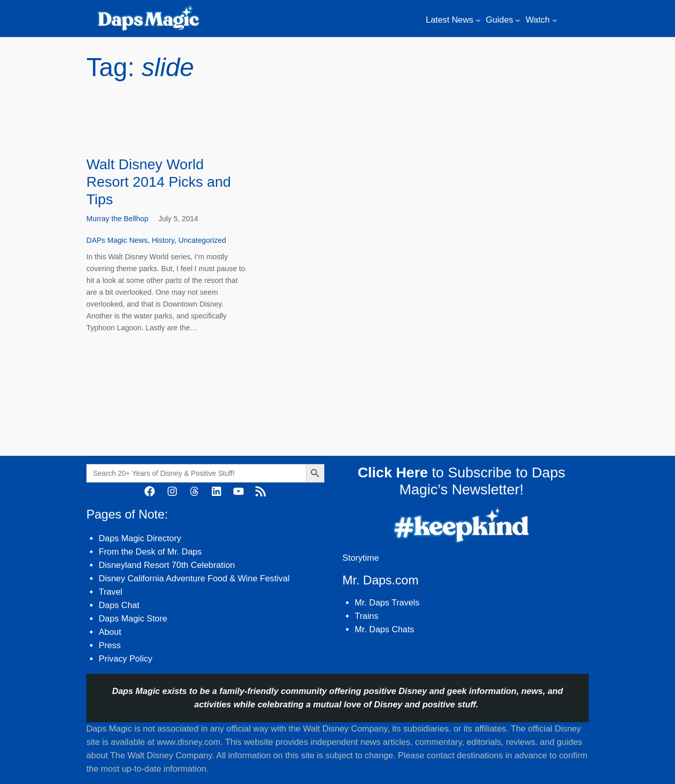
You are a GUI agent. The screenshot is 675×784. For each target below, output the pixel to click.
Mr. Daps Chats (385, 629)
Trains (367, 616)
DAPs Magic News (117, 240)
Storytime (361, 558)
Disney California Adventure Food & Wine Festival (194, 578)
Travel (111, 592)
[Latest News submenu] (478, 20)
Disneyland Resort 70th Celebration (167, 565)
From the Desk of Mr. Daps (150, 552)
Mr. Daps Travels (387, 603)
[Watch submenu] (555, 20)
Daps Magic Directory (140, 538)
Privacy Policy (125, 659)
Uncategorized (202, 240)
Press (110, 645)
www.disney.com (189, 742)
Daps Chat (119, 605)
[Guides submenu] (518, 20)
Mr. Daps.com (380, 580)
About (110, 632)
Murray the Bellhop (117, 219)
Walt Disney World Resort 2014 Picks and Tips (159, 182)
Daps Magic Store (133, 619)
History (163, 240)
